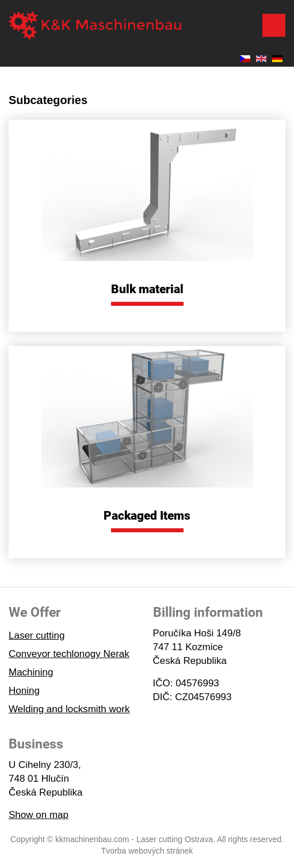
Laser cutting (37, 635)
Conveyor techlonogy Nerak (69, 654)
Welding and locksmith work (69, 709)
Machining (31, 672)
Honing (24, 691)
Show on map (39, 815)
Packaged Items (147, 516)
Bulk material (147, 289)
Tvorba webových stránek (147, 851)
